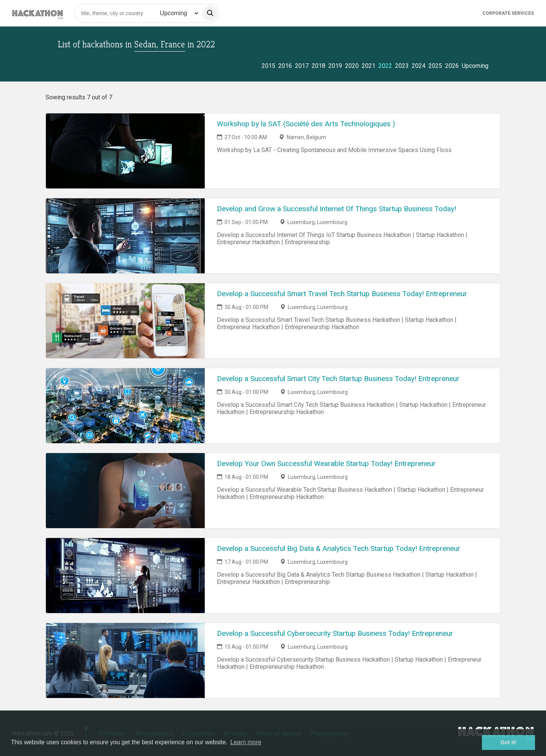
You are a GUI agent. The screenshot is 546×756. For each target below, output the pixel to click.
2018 (318, 66)
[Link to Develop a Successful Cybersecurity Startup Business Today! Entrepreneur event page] (125, 660)
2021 (369, 66)
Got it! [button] (508, 742)
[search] (210, 13)
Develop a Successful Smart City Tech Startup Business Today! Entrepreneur (338, 379)
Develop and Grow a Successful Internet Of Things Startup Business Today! (337, 209)
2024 (419, 66)
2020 (352, 66)
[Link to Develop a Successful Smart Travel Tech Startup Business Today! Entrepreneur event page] (125, 321)
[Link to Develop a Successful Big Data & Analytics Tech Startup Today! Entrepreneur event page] (125, 576)
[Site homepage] (38, 13)
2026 (452, 66)
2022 (385, 66)
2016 (285, 66)
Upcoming (475, 66)
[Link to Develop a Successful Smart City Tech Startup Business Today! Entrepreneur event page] (125, 406)
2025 (435, 66)
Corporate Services (508, 13)
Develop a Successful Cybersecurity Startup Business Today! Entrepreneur (335, 633)
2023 (402, 66)
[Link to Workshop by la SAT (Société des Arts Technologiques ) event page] (125, 151)
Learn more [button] (246, 742)
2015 (268, 66)
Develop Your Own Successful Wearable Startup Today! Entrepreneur (326, 463)
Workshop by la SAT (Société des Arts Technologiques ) (306, 124)
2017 (302, 66)
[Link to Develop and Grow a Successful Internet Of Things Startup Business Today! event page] (125, 236)
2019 (335, 66)
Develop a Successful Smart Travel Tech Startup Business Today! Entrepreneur (342, 294)
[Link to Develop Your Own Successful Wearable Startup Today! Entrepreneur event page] (125, 491)
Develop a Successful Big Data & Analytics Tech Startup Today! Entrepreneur (339, 548)
